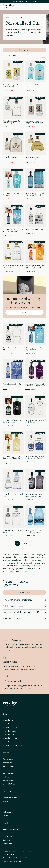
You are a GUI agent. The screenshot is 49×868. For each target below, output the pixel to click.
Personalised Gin (9, 735)
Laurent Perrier (8, 773)
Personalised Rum (9, 742)
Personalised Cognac (10, 738)
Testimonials (7, 812)
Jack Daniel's (7, 763)
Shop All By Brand (9, 784)
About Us (6, 801)
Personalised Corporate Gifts (13, 745)
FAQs (5, 808)
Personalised (15, 18)
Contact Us (6, 816)
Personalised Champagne (12, 724)
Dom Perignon (8, 759)
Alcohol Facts (7, 844)
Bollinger (6, 777)
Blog (4, 805)
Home (7, 18)
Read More (9, 36)
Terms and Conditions (10, 829)
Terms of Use (7, 833)
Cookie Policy (7, 840)
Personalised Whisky (10, 727)
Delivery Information (10, 798)
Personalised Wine (9, 720)
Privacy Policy (7, 836)
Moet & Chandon (9, 766)
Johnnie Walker (8, 781)
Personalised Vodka (10, 731)
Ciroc (5, 770)
